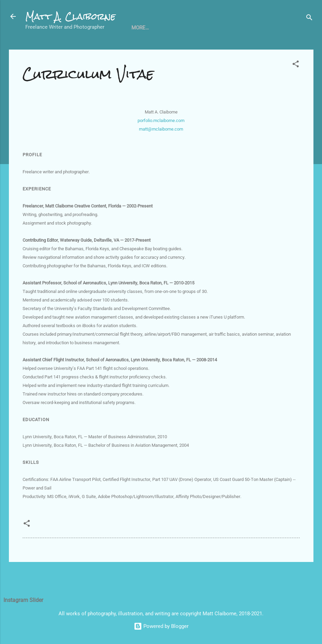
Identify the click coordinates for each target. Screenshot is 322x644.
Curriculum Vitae (81, 49)
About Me (212, 49)
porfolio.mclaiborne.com (161, 143)
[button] (296, 88)
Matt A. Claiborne (70, 16)
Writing (128, 49)
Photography (169, 49)
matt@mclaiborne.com (161, 152)
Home (38, 49)
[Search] (309, 19)
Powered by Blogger (161, 626)
